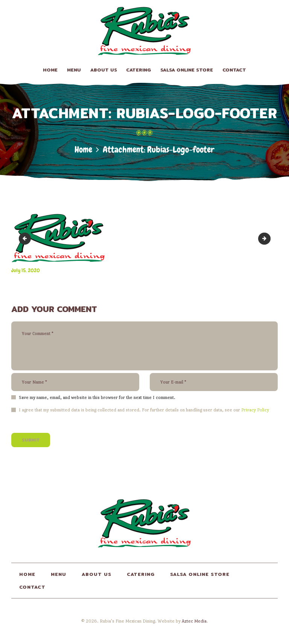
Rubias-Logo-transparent (26, 238)
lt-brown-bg (268, 238)
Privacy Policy (255, 410)
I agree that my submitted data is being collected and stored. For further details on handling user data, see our (144, 410)
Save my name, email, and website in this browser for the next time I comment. (97, 397)
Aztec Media (194, 621)
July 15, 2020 (26, 270)
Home (83, 150)
